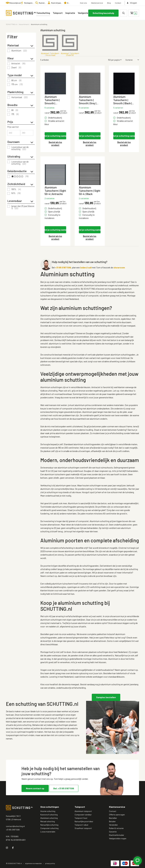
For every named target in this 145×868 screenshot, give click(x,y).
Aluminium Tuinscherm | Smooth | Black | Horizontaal (123, 100)
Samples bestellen (106, 697)
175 (15, 114)
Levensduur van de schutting (20, 148)
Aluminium (19, 51)
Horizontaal (19, 97)
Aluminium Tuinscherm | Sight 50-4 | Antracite (55, 191)
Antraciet (18, 64)
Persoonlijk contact (17, 3)
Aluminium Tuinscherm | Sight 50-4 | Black (90, 191)
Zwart (16, 68)
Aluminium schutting (49, 818)
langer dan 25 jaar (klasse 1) (23, 207)
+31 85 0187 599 (63, 267)
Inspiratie (70, 13)
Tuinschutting (43, 13)
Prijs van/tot (13, 127)
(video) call (86, 267)
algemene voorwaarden (33, 863)
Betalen (112, 821)
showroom (119, 267)
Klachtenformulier (117, 835)
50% (16, 193)
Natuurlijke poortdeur (84, 821)
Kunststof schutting (49, 815)
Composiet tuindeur (83, 815)
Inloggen (132, 3)
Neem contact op (35, 788)
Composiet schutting (49, 828)
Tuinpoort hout (81, 818)
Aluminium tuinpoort (83, 811)
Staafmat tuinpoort (83, 828)
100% (16, 189)
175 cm (17, 84)
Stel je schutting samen (55, 136)
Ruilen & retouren (116, 828)
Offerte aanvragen (117, 815)
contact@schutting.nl (15, 826)
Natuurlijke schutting (49, 825)
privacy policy (50, 863)
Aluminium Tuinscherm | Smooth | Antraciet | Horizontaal (52, 100)
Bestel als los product (55, 144)
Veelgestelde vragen (87, 13)
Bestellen (113, 818)
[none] (123, 13)
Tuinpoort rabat (81, 825)
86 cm (16, 80)
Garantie (113, 832)
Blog (109, 3)
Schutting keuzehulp (103, 13)
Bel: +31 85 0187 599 (64, 788)
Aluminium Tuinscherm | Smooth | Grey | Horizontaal (88, 100)
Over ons (83, 3)
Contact (118, 3)
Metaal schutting (48, 821)
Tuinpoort (58, 13)
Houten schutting (48, 811)
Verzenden (113, 825)
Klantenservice (97, 3)
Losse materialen (48, 832)
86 (15, 110)
